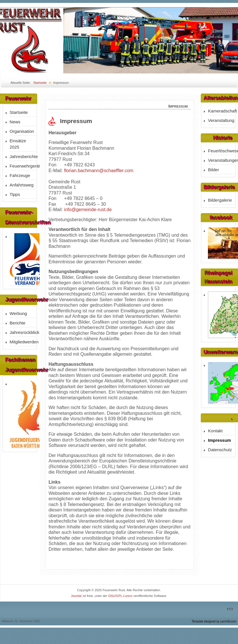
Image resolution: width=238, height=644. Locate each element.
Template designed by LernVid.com (214, 621)
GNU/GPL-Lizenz (120, 596)
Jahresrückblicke (23, 332)
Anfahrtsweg (22, 185)
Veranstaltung (221, 120)
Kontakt (215, 431)
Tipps (15, 194)
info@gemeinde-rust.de (88, 210)
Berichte (18, 323)
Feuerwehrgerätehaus (23, 166)
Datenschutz (220, 450)
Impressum (219, 440)
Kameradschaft (221, 111)
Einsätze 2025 (18, 144)
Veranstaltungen (221, 160)
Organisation (22, 131)
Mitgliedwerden (23, 342)
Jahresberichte (23, 156)
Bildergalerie (220, 200)
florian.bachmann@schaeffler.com (99, 171)
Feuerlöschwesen (221, 151)
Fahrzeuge (20, 175)
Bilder (213, 170)
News (15, 122)
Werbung (18, 313)
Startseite (19, 112)
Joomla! (76, 596)
